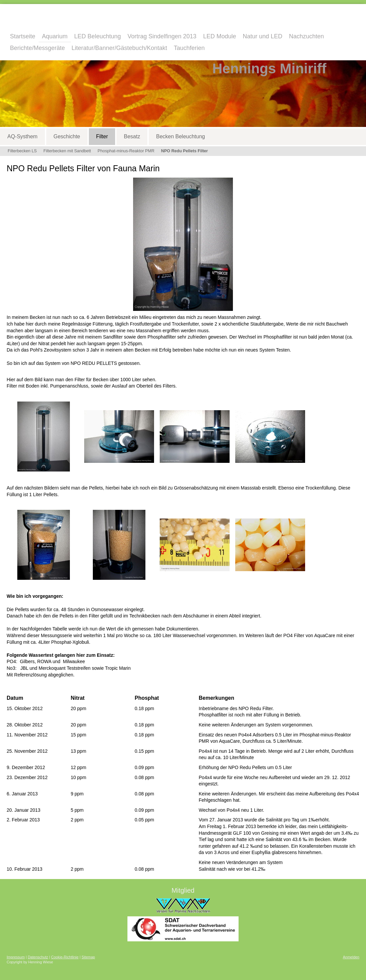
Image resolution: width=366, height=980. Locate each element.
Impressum (16, 957)
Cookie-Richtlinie (65, 957)
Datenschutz (38, 957)
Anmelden (351, 957)
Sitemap (88, 957)
